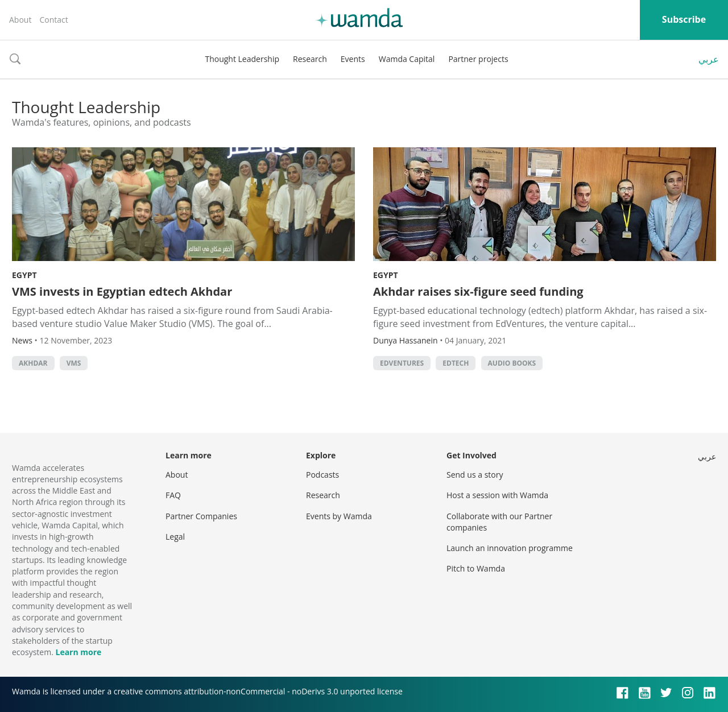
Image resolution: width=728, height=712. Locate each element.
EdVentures (402, 363)
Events (353, 59)
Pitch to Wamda (476, 568)
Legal (175, 537)
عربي (709, 59)
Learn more (78, 652)
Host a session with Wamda (497, 495)
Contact (53, 20)
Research (310, 59)
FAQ (173, 495)
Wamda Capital (407, 59)
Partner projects (478, 59)
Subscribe (684, 19)
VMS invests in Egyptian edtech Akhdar (122, 291)
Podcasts (322, 475)
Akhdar (33, 363)
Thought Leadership (242, 59)
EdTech (456, 363)
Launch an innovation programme (510, 548)
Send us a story (475, 475)
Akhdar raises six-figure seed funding (478, 291)
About (20, 20)
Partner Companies (201, 516)
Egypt (24, 275)
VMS (74, 363)
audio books (512, 363)
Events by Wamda (339, 516)
